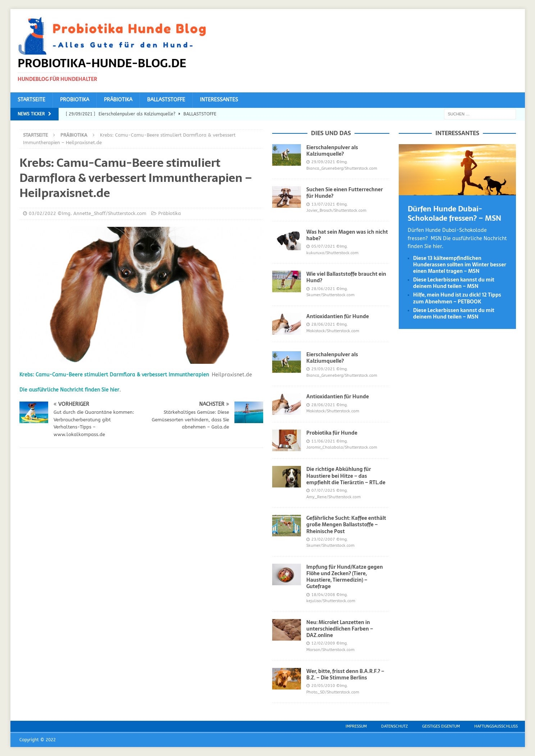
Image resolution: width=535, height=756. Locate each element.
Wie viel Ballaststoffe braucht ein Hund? (346, 277)
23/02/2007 (323, 539)
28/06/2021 (323, 289)
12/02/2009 (323, 643)
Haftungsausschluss (496, 726)
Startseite (31, 100)
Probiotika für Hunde (332, 433)
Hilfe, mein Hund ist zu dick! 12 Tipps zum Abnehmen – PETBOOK (457, 298)
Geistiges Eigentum (441, 726)
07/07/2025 (323, 491)
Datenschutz (394, 726)
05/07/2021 (323, 246)
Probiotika (75, 100)
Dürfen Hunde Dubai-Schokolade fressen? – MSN (454, 214)
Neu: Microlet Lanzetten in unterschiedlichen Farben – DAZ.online (340, 629)
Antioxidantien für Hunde (338, 316)
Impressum (356, 726)
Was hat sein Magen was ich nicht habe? (347, 235)
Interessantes (219, 100)
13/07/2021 (323, 204)
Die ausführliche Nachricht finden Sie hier (69, 390)
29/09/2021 (323, 162)
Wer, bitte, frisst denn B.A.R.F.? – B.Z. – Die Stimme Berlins (345, 674)
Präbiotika (118, 100)
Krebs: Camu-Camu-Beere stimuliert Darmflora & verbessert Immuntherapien (114, 375)
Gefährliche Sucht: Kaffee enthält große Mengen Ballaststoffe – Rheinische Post (346, 524)
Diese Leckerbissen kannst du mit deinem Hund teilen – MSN (454, 283)
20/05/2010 (323, 686)
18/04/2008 (323, 595)
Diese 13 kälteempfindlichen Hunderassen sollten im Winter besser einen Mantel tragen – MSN (460, 265)
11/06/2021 (323, 441)
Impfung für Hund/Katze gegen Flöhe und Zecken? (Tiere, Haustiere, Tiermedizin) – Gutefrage (345, 577)
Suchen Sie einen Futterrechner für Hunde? (345, 193)
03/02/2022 (42, 213)
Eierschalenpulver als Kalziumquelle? (332, 151)
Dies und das (331, 133)
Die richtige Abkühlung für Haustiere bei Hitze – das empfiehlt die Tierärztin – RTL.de (346, 476)
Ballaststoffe (166, 100)
